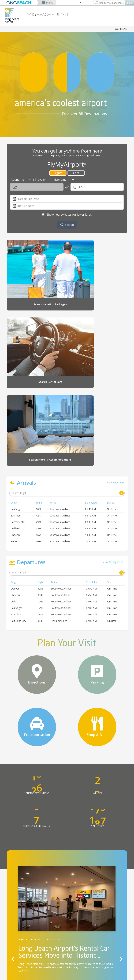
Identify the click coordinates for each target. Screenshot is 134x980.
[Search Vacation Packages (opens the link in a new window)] (33, 262)
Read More (32, 852)
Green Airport (58, 970)
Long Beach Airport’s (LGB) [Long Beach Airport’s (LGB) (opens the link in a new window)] (34, 833)
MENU (50, 3)
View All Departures (114, 431)
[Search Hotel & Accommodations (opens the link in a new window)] (33, 313)
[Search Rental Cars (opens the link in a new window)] (101, 262)
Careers (55, 966)
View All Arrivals (116, 351)
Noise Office (58, 974)
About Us (56, 962)
